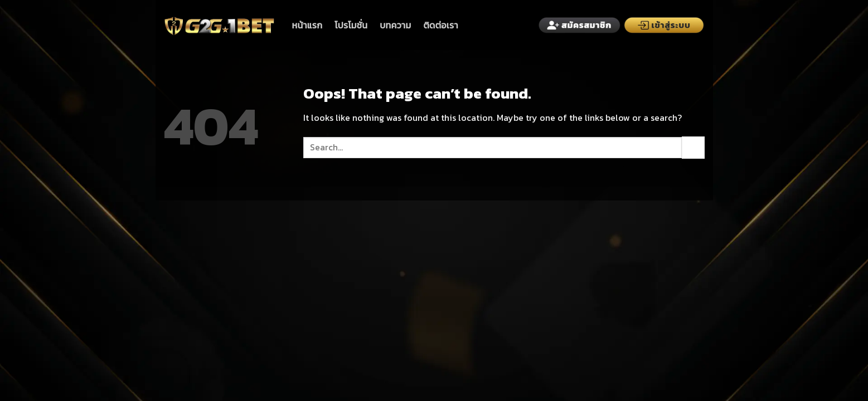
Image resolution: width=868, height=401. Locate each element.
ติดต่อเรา (440, 25)
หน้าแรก (307, 25)
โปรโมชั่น (351, 25)
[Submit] (693, 147)
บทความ (395, 25)
